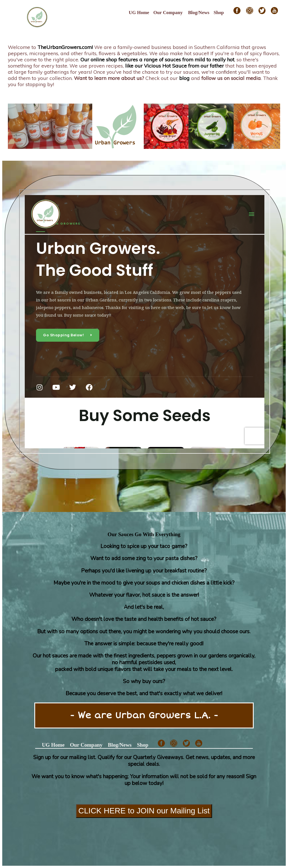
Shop (219, 13)
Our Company (168, 13)
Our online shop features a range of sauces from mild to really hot (157, 59)
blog (184, 78)
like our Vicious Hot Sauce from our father (175, 66)
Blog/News (199, 13)
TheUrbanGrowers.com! (65, 47)
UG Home (139, 13)
